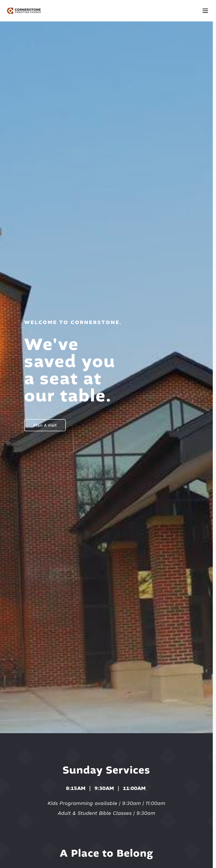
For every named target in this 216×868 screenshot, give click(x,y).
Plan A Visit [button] (45, 425)
